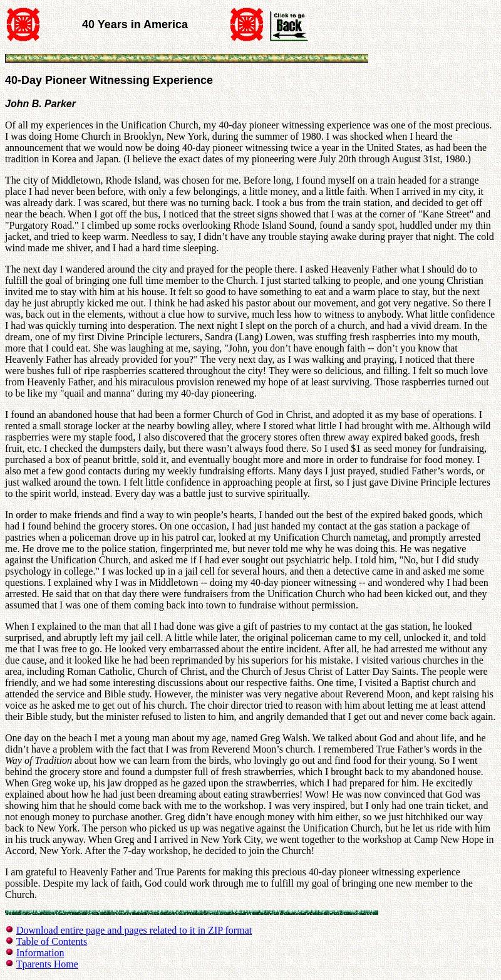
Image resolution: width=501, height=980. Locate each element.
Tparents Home (47, 964)
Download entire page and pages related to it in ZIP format (134, 930)
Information (40, 953)
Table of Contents (52, 941)
